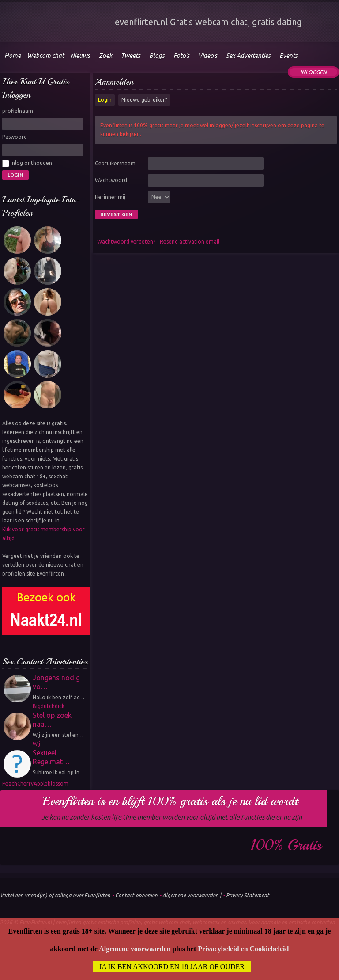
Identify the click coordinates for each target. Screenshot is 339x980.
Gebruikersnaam (115, 163)
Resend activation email (190, 242)
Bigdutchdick (49, 706)
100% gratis (286, 845)
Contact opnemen (136, 895)
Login (105, 100)
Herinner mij (110, 197)
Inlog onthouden (27, 164)
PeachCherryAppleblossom (35, 784)
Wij (36, 744)
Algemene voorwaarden (190, 895)
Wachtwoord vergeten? (126, 242)
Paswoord (15, 137)
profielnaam (18, 111)
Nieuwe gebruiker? (144, 100)
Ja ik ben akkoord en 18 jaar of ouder (172, 967)
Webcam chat (45, 56)
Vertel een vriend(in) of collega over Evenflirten (55, 895)
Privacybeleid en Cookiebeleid (243, 949)
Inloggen (313, 72)
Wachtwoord (111, 180)
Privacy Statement (248, 895)
